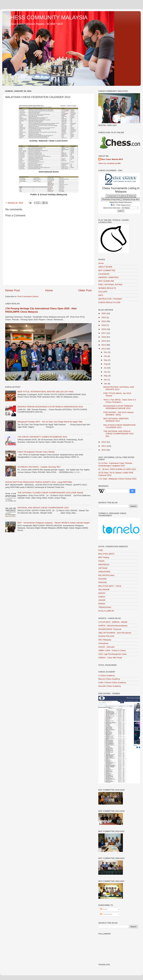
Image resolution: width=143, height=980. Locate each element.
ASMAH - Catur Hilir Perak (110, 658)
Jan (106, 384)
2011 (104, 446)
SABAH (102, 597)
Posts (104, 909)
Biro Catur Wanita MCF (112, 159)
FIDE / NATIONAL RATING (110, 285)
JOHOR (102, 600)
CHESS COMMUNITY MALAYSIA (47, 17)
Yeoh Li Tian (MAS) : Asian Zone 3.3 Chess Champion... (120, 401)
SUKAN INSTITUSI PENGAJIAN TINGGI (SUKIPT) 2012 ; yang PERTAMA (39, 482)
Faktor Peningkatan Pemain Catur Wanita (36, 452)
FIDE (101, 550)
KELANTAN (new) (106, 575)
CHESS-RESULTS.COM (109, 302)
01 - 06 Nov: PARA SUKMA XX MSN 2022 (117, 469)
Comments (106, 914)
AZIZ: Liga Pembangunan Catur (113, 654)
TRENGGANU (105, 607)
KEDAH (102, 593)
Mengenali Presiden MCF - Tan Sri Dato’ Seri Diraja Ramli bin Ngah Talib (50, 422)
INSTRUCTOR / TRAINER (110, 299)
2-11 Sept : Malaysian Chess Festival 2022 (117, 479)
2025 (104, 313)
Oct (106, 356)
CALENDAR (104, 274)
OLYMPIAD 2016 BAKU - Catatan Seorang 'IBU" (39, 467)
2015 (104, 341)
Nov (106, 352)
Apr (106, 380)
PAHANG (102, 579)
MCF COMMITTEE (107, 270)
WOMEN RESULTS (107, 288)
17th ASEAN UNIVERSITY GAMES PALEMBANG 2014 (42, 437)
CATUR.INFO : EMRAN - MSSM (113, 622)
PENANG (103, 582)
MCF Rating (104, 557)
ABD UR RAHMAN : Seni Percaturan (115, 633)
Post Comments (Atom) (28, 296)
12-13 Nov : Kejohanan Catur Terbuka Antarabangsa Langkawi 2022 (115, 464)
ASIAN (101, 561)
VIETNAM (103, 568)
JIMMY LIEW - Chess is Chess (112, 650)
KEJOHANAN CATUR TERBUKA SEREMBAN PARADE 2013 (118, 407)
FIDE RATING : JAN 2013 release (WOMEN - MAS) (118, 414)
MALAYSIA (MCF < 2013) (110, 586)
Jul (105, 368)
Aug (106, 364)
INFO (101, 295)
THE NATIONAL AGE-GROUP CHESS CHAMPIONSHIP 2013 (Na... (118, 434)
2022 (104, 321)
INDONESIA (104, 565)
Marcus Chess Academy (109, 679)
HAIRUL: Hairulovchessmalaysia (113, 626)
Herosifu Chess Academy (110, 686)
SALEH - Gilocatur (107, 647)
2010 (104, 450)
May (106, 376)
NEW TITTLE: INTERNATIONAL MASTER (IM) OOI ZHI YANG (46, 392)
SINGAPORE (104, 572)
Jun (106, 372)
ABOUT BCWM (105, 267)
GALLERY (103, 292)
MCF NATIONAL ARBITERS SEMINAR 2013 (116, 420)
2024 (104, 317)
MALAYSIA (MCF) (106, 554)
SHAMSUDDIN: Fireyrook (110, 629)
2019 (104, 325)
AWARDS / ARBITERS (108, 277)
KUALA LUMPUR (106, 611)
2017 (104, 333)
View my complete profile (109, 163)
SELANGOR (104, 590)
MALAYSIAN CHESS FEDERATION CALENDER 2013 (119, 426)
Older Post (85, 290)
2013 (104, 349)
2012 (104, 442)
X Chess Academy (107, 675)
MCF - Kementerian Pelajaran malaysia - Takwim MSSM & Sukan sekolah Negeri (54, 523)
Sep (106, 360)
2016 (104, 337)
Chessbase (103, 643)
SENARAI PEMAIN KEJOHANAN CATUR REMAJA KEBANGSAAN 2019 (50, 407)
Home (49, 290)
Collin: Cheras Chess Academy (112, 682)
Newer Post (13, 290)
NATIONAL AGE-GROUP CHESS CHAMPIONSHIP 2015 (43, 508)
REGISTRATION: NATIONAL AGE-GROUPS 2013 (119, 388)
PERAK (102, 604)
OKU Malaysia (105, 640)
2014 (104, 345)
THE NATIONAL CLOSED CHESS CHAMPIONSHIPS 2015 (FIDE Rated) (50, 493)
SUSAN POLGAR (106, 636)
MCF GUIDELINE (106, 281)
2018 (104, 329)
